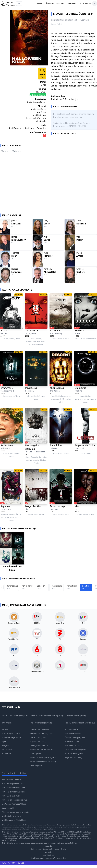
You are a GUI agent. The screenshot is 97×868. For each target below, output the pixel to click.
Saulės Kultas (8, 445)
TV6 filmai (10, 834)
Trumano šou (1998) (38, 737)
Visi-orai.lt (48, 852)
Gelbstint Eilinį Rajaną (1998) (41, 733)
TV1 (60, 671)
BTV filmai (81, 832)
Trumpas (93, 399)
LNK (83, 623)
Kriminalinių (6, 838)
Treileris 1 (5, 151)
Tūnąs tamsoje (58, 506)
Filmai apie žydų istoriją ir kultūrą (16, 812)
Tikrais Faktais (25, 838)
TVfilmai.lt (6, 825)
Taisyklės (6, 745)
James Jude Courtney (36, 118)
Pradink (5, 330)
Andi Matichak (39, 115)
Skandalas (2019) (72, 741)
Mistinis (11, 339)
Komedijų (70, 836)
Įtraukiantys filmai (10, 808)
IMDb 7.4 (93, 295)
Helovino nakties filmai (12, 568)
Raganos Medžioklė (85, 445)
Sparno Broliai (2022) (73, 745)
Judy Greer (41, 112)
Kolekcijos (71, 3)
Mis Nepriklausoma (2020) (76, 749)
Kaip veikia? (86, 3)
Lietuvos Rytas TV (14, 687)
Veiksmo (67, 396)
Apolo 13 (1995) (36, 766)
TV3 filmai (57, 832)
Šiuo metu (39, 3)
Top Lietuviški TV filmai (11, 780)
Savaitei (60, 3)
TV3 (60, 639)
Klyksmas (80, 330)
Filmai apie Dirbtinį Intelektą (14, 792)
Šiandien (50, 3)
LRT (14, 671)
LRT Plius (83, 655)
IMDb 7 (44, 409)
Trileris (60, 24)
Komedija (43, 457)
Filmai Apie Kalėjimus (11, 796)
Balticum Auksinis (14, 623)
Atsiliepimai (7, 749)
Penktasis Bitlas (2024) (74, 754)
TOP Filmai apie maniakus (13, 784)
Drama (43, 342)
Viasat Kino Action (14, 639)
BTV (14, 655)
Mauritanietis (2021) (73, 733)
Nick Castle (41, 121)
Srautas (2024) (35, 754)
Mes (77, 506)
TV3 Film (25, 834)
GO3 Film (37, 623)
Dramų (54, 836)
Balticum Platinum (37, 671)
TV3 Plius (83, 671)
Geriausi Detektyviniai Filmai (14, 788)
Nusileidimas (57, 388)
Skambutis (80, 388)
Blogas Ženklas (33, 506)
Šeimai (18, 515)
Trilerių (49, 836)
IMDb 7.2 (68, 352)
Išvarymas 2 (7, 388)
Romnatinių (62, 836)
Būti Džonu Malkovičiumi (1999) (43, 762)
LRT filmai (73, 832)
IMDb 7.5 (43, 295)
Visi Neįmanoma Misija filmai (14, 820)
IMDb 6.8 (68, 409)
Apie (4, 741)
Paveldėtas (31, 388)
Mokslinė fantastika (33, 342)
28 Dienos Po (32, 330)
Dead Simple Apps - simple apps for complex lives (48, 858)
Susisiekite (6, 754)
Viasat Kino (60, 623)
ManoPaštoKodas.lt (49, 855)
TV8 (60, 655)
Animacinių (15, 838)
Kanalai (5, 729)
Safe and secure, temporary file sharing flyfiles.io (48, 849)
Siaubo (53, 24)
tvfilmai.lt (6, 716)
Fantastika (35, 457)
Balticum (83, 639)
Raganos (5, 506)
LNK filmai (65, 832)
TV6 (37, 655)
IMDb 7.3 (18, 352)
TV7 (37, 639)
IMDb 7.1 (93, 352)
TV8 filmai (18, 834)
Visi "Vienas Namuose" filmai (14, 804)
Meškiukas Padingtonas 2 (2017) (43, 758)
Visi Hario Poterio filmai (12, 816)
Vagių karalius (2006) (73, 758)
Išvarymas (55, 330)
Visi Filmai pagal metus (11, 737)
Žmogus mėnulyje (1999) (75, 737)
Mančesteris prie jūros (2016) (42, 749)
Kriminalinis (92, 339)
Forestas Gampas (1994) (39, 729)
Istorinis (88, 454)
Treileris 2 (16, 151)
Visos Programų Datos (11, 733)
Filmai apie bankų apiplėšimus (15, 800)
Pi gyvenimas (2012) (38, 741)
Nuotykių (54, 396)
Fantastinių (78, 836)
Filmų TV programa (8, 5)
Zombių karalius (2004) (39, 745)
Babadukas (56, 445)
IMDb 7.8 (18, 295)
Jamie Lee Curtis (38, 109)
